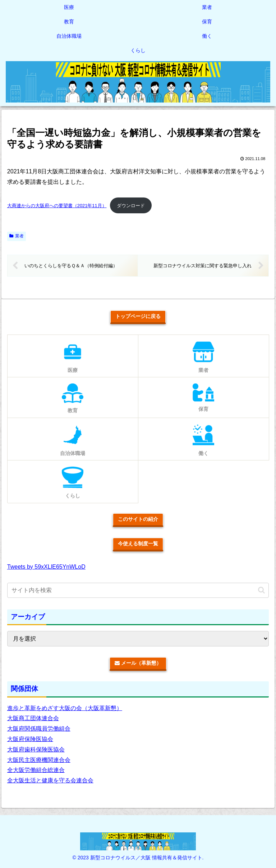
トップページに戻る (138, 316)
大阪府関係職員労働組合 (39, 729)
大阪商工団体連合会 (33, 718)
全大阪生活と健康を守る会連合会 (50, 780)
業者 (17, 236)
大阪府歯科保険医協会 (36, 749)
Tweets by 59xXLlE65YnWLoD (46, 567)
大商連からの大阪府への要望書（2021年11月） (57, 206)
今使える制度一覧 (138, 544)
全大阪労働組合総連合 (36, 770)
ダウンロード (131, 206)
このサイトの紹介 (138, 519)
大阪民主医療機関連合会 (39, 760)
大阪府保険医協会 (30, 739)
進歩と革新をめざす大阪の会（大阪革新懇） (65, 708)
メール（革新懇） (138, 663)
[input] (138, 590)
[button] (261, 590)
